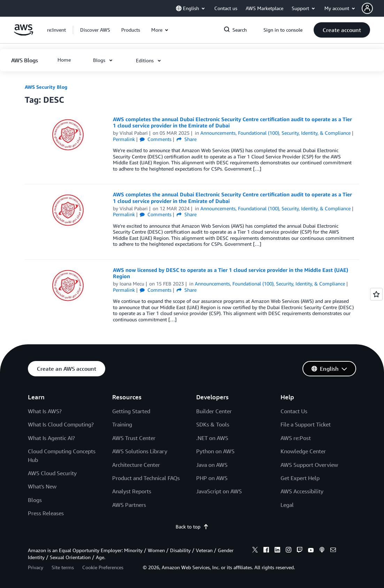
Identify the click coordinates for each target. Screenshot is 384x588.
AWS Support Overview (309, 465)
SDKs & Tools (213, 424)
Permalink (124, 139)
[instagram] (289, 551)
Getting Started (131, 411)
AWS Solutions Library (140, 451)
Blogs (35, 500)
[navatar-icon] (367, 8)
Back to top (192, 527)
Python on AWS (215, 451)
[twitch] (300, 551)
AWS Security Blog (46, 87)
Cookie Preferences (103, 567)
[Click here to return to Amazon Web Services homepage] (24, 34)
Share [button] (187, 139)
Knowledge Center (303, 451)
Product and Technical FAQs (146, 478)
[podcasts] (322, 551)
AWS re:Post (296, 438)
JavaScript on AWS (219, 491)
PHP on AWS (212, 478)
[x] (255, 551)
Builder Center (214, 411)
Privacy (36, 567)
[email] (333, 551)
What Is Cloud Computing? (61, 424)
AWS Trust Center (134, 438)
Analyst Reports (132, 491)
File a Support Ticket (306, 424)
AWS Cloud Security (52, 473)
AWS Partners (129, 505)
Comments (156, 139)
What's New (42, 486)
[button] (373, 8)
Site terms (63, 567)
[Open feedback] (376, 294)
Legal (287, 505)
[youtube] (311, 551)
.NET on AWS (212, 438)
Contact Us (294, 411)
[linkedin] (277, 551)
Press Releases (46, 513)
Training (122, 424)
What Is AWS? (45, 411)
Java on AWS (212, 465)
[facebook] (266, 551)
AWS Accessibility (302, 491)
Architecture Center (136, 465)
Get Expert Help (300, 478)
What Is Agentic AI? (51, 438)
